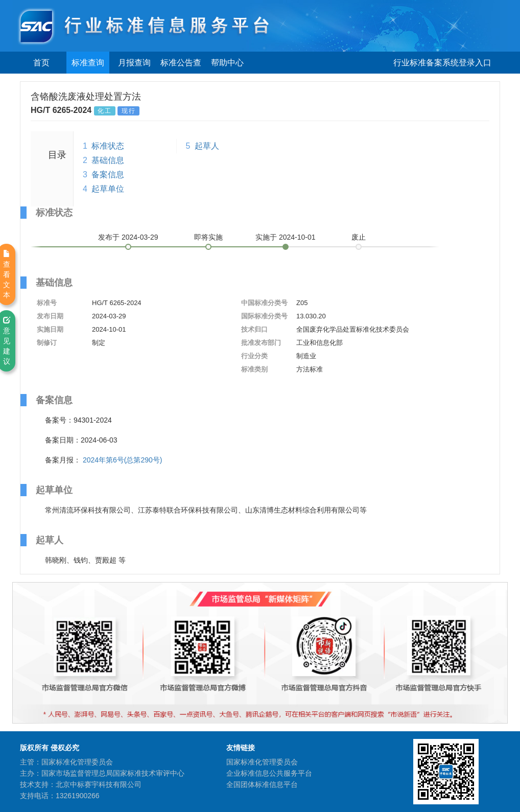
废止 (359, 237)
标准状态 (108, 146)
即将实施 (208, 237)
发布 (128, 237)
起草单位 (108, 189)
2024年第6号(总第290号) (123, 460)
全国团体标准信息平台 (262, 784)
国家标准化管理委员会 (262, 762)
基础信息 (108, 160)
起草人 (207, 146)
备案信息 (108, 175)
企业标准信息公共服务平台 (269, 773)
